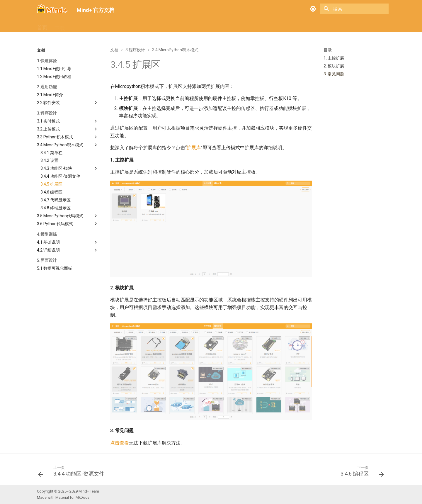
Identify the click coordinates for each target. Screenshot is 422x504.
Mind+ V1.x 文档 (205, 26)
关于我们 (169, 26)
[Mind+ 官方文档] (52, 9)
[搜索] (354, 9)
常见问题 (100, 26)
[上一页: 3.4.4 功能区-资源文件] (73, 473)
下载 (60, 26)
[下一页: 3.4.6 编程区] (360, 473)
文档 (77, 26)
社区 (146, 26)
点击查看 (120, 443)
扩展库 (126, 26)
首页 (42, 26)
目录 (328, 50)
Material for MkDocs (72, 497)
